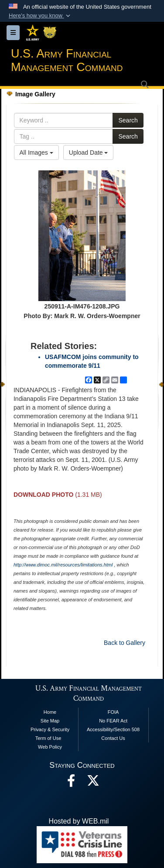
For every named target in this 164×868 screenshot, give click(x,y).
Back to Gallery (125, 643)
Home (50, 712)
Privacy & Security (50, 729)
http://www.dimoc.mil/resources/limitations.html (63, 565)
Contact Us (113, 738)
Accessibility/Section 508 (113, 729)
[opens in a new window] (93, 783)
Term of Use (48, 738)
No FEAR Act (113, 721)
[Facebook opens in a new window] (71, 783)
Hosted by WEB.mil (79, 821)
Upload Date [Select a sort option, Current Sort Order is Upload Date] (89, 153)
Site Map (50, 721)
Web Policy (50, 747)
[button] (40, 16)
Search (128, 120)
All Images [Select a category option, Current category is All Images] (36, 153)
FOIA (113, 712)
